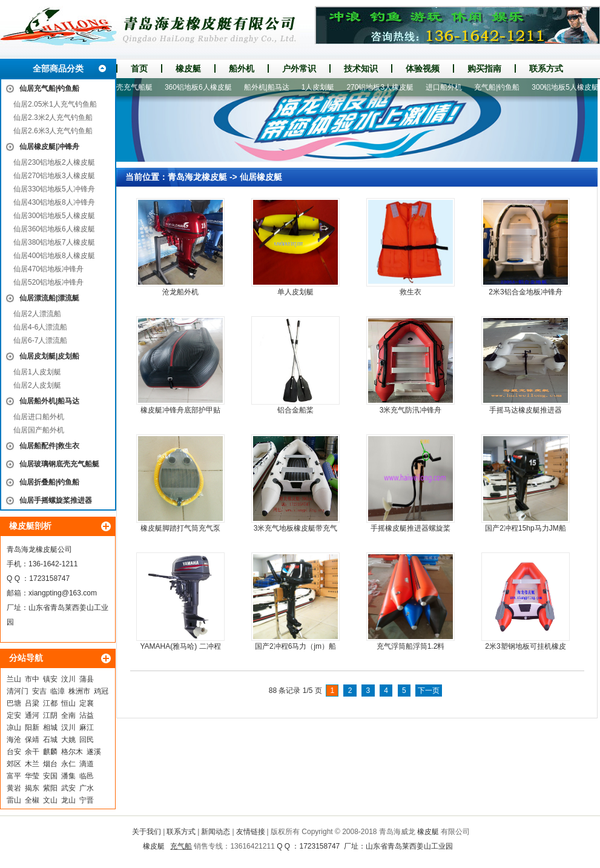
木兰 (32, 764)
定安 (14, 715)
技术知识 (361, 68)
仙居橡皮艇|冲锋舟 (49, 147)
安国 (50, 776)
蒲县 (87, 679)
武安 (68, 788)
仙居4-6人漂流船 (40, 327)
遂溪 (94, 752)
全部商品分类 (58, 68)
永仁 (68, 764)
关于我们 (147, 832)
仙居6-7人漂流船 (40, 340)
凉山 (14, 727)
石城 (50, 740)
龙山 (68, 800)
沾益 (87, 715)
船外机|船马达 (271, 87)
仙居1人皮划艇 (37, 372)
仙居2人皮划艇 (37, 385)
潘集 (68, 776)
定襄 (87, 703)
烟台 (50, 764)
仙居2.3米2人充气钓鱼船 (53, 118)
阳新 (32, 727)
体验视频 (423, 68)
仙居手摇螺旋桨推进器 (56, 500)
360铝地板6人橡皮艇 (203, 87)
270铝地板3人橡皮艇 (384, 87)
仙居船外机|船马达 (49, 401)
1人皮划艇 (322, 87)
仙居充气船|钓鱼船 (49, 88)
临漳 (58, 691)
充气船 (181, 846)
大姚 (68, 740)
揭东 (32, 788)
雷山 (14, 800)
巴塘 (14, 703)
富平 (14, 776)
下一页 (429, 691)
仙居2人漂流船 (37, 314)
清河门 (18, 691)
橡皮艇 (188, 68)
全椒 (32, 800)
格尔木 (72, 752)
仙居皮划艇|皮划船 (49, 356)
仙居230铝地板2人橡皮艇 (54, 162)
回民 (87, 740)
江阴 (50, 715)
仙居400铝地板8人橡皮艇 (54, 256)
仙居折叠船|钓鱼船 (49, 482)
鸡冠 (101, 691)
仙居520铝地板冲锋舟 (48, 282)
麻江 (87, 727)
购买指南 (484, 68)
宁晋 (87, 800)
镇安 (50, 679)
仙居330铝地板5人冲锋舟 (54, 189)
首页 (139, 68)
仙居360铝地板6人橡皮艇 (54, 229)
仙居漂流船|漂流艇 (49, 298)
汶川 (68, 679)
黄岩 (14, 788)
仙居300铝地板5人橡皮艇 (54, 216)
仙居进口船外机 (39, 417)
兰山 (14, 679)
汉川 (68, 727)
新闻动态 (216, 832)
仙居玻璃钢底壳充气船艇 (59, 464)
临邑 (87, 776)
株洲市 (79, 691)
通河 (32, 715)
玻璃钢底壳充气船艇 (124, 87)
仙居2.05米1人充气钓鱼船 (55, 104)
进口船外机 (448, 87)
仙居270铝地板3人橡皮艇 (54, 176)
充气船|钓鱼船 (501, 87)
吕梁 (32, 703)
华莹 (32, 776)
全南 (68, 715)
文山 (50, 800)
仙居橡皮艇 (261, 177)
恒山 (68, 703)
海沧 (14, 740)
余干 (32, 752)
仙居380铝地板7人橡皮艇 (54, 242)
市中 (32, 679)
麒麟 (50, 752)
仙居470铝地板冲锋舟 (48, 269)
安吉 (39, 691)
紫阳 (50, 788)
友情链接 (251, 832)
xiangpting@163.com (63, 593)
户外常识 (299, 68)
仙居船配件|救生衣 (49, 446)
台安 (14, 752)
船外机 (242, 68)
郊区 (14, 764)
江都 (50, 703)
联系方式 (546, 68)
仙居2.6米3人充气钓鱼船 (53, 131)
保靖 (32, 740)
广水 (87, 788)
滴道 (87, 764)
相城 (50, 727)
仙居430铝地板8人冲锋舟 (54, 202)
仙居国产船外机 (39, 430)
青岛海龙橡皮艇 (197, 177)
